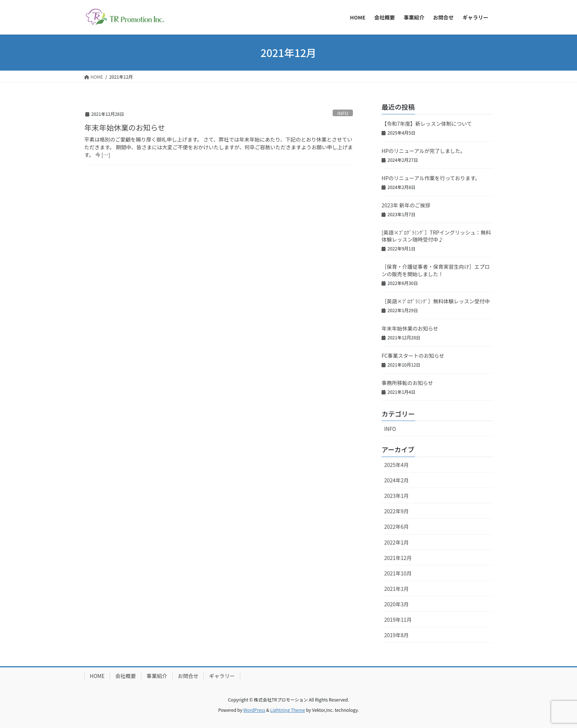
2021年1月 (397, 589)
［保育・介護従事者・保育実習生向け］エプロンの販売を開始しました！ (436, 270)
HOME (97, 676)
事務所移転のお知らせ (407, 383)
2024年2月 (397, 480)
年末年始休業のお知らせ (125, 127)
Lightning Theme (288, 710)
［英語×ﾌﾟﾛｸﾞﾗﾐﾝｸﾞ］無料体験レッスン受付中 (436, 301)
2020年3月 (397, 604)
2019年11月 (398, 620)
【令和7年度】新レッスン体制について (427, 124)
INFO (343, 113)
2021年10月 (398, 573)
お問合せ (188, 676)
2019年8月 (397, 635)
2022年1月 (397, 542)
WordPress (254, 710)
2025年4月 (397, 465)
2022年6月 (397, 527)
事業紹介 (157, 676)
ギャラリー (222, 676)
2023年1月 (397, 496)
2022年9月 (397, 511)
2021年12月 (398, 558)
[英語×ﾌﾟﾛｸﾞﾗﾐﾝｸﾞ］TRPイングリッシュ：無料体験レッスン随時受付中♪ (436, 236)
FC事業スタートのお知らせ (413, 356)
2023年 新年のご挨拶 (406, 205)
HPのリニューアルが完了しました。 (424, 151)
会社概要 (125, 676)
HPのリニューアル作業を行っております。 (431, 178)
